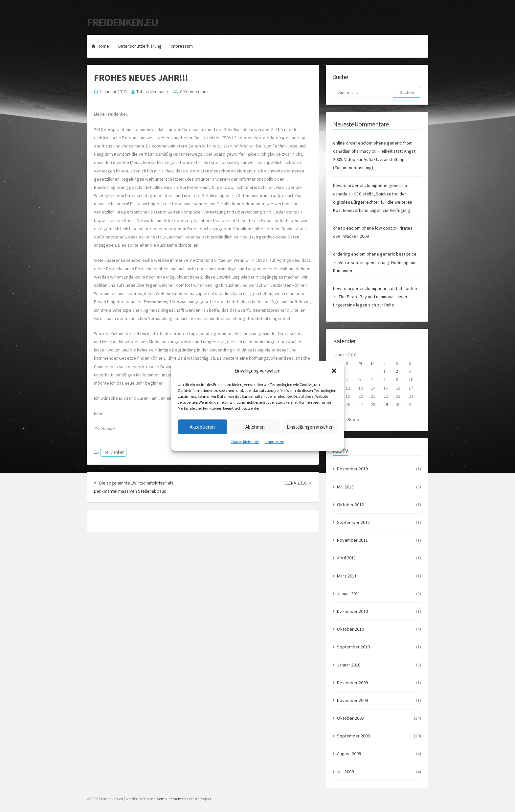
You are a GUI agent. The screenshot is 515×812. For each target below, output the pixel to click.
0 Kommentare (194, 92)
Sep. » (353, 419)
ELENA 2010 (298, 483)
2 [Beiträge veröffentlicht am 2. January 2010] (397, 371)
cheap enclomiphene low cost (362, 228)
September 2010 (353, 647)
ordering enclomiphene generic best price (375, 254)
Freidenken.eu (122, 22)
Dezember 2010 (352, 611)
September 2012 (353, 522)
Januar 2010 (349, 665)
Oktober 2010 (350, 629)
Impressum (275, 442)
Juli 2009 (345, 772)
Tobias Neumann (152, 92)
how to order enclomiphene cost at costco (375, 288)
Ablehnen (255, 427)
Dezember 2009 (352, 683)
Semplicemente (170, 799)
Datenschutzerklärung (140, 46)
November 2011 (352, 540)
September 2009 (353, 736)
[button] (334, 371)
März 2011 (347, 576)
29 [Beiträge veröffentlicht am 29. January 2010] (386, 404)
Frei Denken (113, 452)
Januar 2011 (349, 594)
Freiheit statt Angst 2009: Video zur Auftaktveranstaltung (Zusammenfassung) (374, 159)
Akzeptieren (202, 427)
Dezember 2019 (352, 469)
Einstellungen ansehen (310, 427)
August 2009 (349, 754)
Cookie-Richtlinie (245, 442)
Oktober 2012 (350, 505)
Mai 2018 (345, 487)
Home (100, 46)
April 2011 (347, 558)
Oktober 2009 (350, 718)
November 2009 (352, 700)
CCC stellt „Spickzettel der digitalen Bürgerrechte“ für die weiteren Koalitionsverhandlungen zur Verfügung (373, 202)
